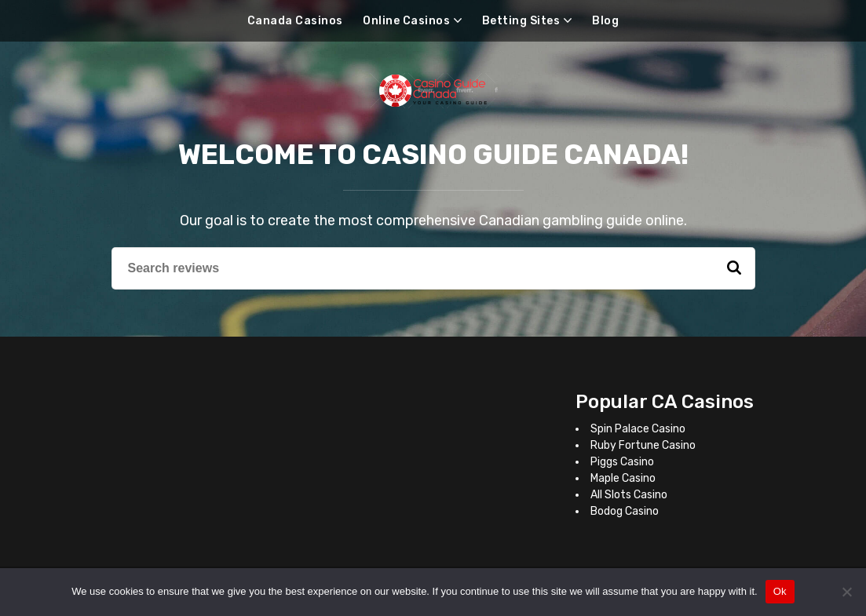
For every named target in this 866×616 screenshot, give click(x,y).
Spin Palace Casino (638, 429)
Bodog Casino (625, 511)
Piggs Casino (622, 462)
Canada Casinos (295, 21)
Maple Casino (623, 478)
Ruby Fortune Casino (643, 445)
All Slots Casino (629, 495)
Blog (605, 21)
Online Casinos (406, 21)
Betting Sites (521, 21)
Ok (780, 591)
